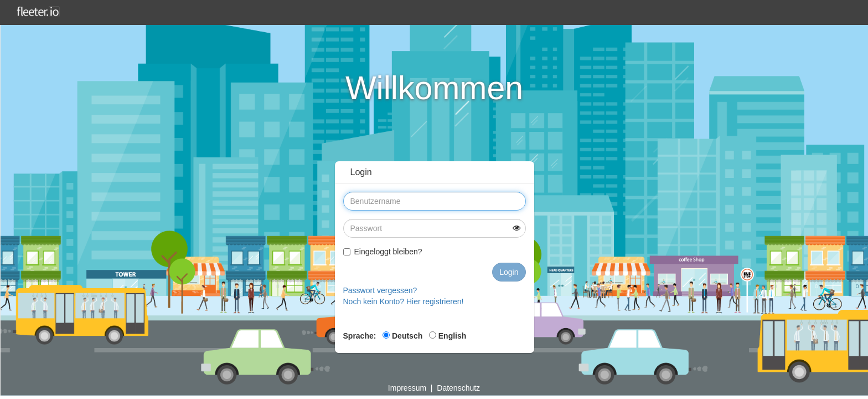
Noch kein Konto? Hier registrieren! (404, 301)
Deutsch (402, 336)
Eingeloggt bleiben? (383, 252)
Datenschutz (458, 388)
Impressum (407, 388)
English (448, 336)
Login (509, 272)
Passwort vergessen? (380, 290)
